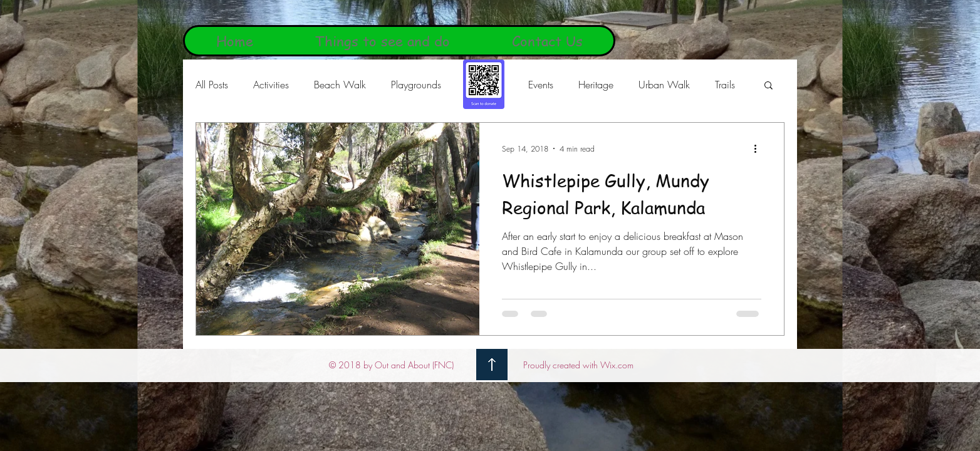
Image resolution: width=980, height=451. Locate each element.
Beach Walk (340, 85)
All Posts (212, 85)
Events (541, 85)
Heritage (596, 85)
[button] (769, 86)
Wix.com (617, 365)
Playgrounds (416, 85)
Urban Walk (664, 85)
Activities (271, 85)
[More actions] (759, 148)
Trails (725, 85)
